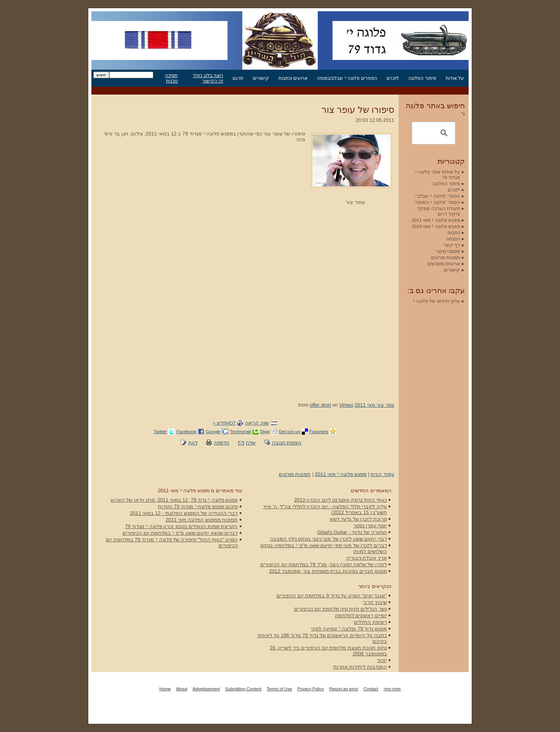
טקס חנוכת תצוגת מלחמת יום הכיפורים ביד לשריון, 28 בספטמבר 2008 (328, 651)
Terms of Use (279, 689)
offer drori (320, 405)
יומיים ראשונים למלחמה (361, 615)
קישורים (261, 78)
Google (213, 431)
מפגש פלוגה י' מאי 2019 (436, 226)
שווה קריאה (257, 423)
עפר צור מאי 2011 (374, 405)
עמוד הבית (382, 474)
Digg (265, 431)
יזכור (382, 660)
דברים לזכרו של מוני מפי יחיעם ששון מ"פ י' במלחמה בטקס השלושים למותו (324, 548)
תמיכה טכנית (171, 78)
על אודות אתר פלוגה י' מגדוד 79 (437, 175)
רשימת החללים (370, 622)
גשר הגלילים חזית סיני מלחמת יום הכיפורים (340, 609)
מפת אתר (392, 689)
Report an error (344, 689)
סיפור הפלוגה (422, 78)
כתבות (454, 233)
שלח (251, 443)
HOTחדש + (224, 423)
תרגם (238, 78)
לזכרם (393, 78)
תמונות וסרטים (295, 474)
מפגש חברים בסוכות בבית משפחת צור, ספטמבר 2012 (328, 571)
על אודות (455, 78)
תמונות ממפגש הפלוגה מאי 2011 (202, 520)
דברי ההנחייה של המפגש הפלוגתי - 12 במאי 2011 (184, 513)
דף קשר (452, 245)
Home (165, 689)
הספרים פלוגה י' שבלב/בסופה (347, 78)
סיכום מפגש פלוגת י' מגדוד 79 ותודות (198, 506)
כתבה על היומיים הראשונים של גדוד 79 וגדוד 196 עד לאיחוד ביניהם (322, 638)
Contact (371, 689)
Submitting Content (243, 689)
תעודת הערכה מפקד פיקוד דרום (439, 211)
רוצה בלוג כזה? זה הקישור (208, 78)
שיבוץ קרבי (375, 602)
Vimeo (346, 405)
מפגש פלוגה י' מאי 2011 (341, 474)
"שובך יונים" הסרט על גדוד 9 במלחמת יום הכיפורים (332, 596)
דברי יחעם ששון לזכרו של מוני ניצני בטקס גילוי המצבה (328, 539)
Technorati (240, 431)
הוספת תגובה (287, 443)
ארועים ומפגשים (444, 264)
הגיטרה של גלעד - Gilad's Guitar (352, 532)
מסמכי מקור (448, 251)
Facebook (186, 431)
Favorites (319, 431)
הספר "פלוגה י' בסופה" (437, 202)
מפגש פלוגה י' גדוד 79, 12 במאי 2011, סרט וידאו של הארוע (174, 500)
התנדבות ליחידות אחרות (360, 667)
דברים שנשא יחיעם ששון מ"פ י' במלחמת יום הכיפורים (180, 533)
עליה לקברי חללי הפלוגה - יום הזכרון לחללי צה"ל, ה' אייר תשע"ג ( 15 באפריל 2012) (325, 509)
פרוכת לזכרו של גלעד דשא (358, 519)
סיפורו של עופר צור (358, 110)
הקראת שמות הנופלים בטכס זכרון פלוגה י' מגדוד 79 (181, 526)
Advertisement (206, 689)
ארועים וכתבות (293, 78)
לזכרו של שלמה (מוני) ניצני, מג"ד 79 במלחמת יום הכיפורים (324, 564)
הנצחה (453, 239)
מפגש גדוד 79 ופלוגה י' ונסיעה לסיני (349, 629)
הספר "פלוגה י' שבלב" (438, 196)
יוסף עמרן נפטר (370, 526)
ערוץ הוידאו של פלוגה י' (437, 301)
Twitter (160, 431)
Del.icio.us (290, 431)
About (182, 689)
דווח (193, 443)
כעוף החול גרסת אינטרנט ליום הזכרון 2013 (340, 500)
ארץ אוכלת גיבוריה (367, 558)
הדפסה (221, 443)
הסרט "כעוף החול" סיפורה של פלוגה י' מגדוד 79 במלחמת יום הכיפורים (172, 542)
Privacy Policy (310, 689)
